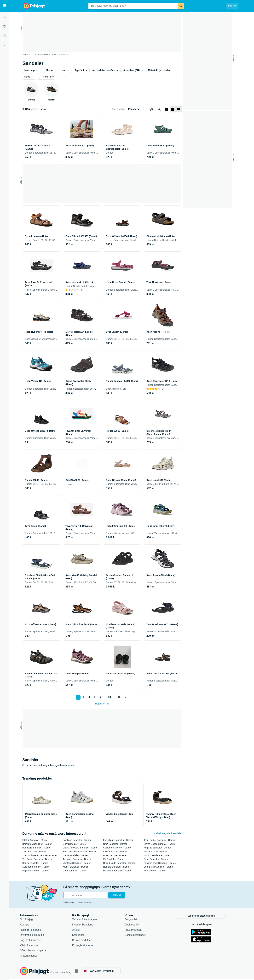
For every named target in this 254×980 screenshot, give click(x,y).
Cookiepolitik (136, 926)
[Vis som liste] (173, 109)
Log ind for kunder (35, 941)
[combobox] (133, 6)
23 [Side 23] (109, 697)
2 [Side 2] (83, 697)
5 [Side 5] (100, 697)
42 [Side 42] (119, 697)
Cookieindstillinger (139, 936)
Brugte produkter (86, 941)
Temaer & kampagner (89, 921)
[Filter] (5, 45)
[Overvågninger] (5, 36)
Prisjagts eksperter (87, 946)
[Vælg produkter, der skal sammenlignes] (151, 109)
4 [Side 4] (94, 697)
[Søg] (181, 6)
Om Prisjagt (31, 921)
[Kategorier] (5, 6)
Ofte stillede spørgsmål (38, 952)
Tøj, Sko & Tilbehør (42, 55)
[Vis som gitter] (167, 109)
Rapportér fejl (102, 704)
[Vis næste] (126, 697)
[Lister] (5, 27)
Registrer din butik (35, 931)
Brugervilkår (136, 921)
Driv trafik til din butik (36, 936)
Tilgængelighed (33, 957)
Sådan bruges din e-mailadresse (82, 902)
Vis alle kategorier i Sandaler (167, 833)
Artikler (81, 931)
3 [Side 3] (89, 697)
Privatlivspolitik (137, 931)
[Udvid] (5, 17)
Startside (26, 55)
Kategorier (83, 936)
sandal (71, 765)
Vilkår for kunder (34, 946)
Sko (55, 55)
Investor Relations (87, 926)
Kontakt (29, 926)
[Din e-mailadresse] (90, 895)
